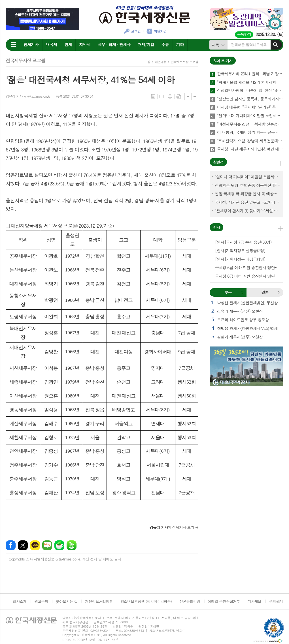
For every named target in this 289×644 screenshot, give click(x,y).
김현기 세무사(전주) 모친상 (240, 337)
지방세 (85, 44)
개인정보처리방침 (99, 601)
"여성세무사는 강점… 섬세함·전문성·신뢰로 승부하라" (250, 124)
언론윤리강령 (190, 601)
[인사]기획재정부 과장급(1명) (240, 259)
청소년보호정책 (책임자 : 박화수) (146, 601)
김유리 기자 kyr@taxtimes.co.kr (28, 96)
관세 (68, 44)
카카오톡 (35, 545)
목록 (153, 97)
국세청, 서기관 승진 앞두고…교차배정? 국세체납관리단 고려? (248, 202)
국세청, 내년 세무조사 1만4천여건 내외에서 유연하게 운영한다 (250, 149)
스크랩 (178, 97)
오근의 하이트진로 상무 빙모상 (243, 320)
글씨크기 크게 (188, 96)
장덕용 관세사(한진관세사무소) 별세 (247, 328)
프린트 (170, 97)
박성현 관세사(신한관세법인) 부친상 (247, 303)
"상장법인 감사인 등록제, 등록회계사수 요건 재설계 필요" (250, 99)
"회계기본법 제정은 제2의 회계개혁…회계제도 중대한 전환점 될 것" (250, 82)
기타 (180, 44)
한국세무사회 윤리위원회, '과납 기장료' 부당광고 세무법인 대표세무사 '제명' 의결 (250, 74)
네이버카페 (59, 545)
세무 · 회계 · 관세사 (114, 44)
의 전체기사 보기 (172, 527)
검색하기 (275, 45)
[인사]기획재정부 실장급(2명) (240, 251)
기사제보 (254, 601)
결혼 (279, 292)
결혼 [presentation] (265, 292)
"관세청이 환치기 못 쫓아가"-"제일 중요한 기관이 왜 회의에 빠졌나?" (248, 211)
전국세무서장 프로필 (184, 62)
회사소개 (20, 601)
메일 (161, 97)
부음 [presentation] (228, 292)
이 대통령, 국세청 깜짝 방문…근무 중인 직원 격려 (250, 132)
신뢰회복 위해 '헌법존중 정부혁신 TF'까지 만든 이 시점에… (248, 185)
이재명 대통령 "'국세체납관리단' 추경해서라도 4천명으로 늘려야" (250, 107)
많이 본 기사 (223, 61)
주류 (165, 44)
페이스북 (11, 545)
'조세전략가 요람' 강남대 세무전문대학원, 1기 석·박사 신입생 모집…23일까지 (250, 141)
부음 (242, 292)
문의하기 (276, 601)
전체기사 (31, 44)
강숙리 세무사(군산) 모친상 (240, 311)
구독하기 (244, 34)
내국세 (51, 44)
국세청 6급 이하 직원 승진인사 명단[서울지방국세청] (248, 276)
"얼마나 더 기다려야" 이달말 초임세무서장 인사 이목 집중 (250, 116)
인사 (216, 227)
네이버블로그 (47, 545)
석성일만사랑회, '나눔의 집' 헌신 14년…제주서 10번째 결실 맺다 (250, 91)
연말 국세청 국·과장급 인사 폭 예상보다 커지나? (248, 194)
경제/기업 (146, 44)
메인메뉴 (161, 62)
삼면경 (218, 162)
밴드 (72, 545)
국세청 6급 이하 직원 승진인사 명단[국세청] (248, 268)
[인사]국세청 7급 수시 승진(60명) (243, 242)
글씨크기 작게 (195, 96)
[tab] (228, 292)
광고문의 (41, 601)
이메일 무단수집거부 (224, 601)
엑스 (23, 545)
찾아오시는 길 (67, 601)
